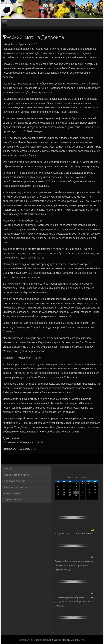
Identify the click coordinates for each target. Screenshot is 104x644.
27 (58, 495)
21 (64, 492)
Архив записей (12, 493)
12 (95, 487)
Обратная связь (13, 500)
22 (70, 492)
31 (82, 495)
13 (58, 489)
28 (64, 495)
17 (82, 489)
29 (70, 495)
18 (89, 489)
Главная (8, 469)
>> (92, 530)
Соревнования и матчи (16, 475)
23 (76, 492)
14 (64, 489)
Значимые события (14, 481)
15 (70, 489)
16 (76, 489)
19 (95, 489)
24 (82, 492)
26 (95, 492)
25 (89, 492)
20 (58, 492)
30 (76, 495)
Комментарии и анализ (17, 487)
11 (89, 487)
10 (82, 487)
